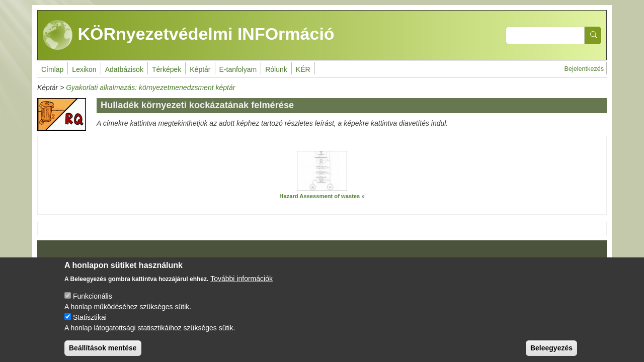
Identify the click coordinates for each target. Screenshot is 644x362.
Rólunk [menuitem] (276, 69)
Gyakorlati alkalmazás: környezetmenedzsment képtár (150, 87)
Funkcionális (93, 305)
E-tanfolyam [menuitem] (238, 69)
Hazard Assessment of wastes (319, 196)
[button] (322, 171)
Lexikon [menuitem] (84, 69)
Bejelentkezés (584, 69)
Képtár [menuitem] (200, 69)
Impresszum (67, 259)
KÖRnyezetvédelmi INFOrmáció (189, 35)
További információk (242, 287)
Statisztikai (90, 326)
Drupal (323, 263)
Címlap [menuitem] (52, 69)
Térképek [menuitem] (167, 69)
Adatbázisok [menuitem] (124, 69)
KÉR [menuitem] (303, 69)
